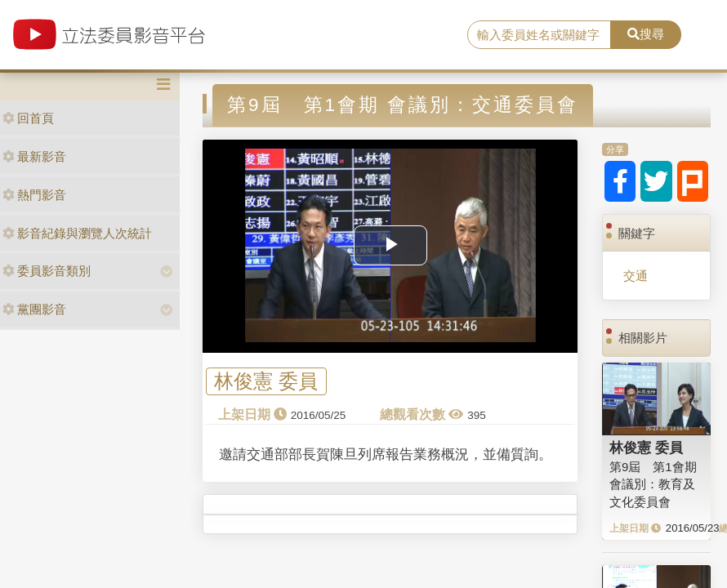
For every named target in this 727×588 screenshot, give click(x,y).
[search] (539, 35)
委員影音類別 (47, 271)
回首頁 (28, 118)
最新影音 (34, 156)
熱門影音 (34, 195)
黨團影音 (34, 309)
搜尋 (646, 34)
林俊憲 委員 (266, 381)
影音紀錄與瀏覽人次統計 (77, 233)
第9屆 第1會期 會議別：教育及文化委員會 (653, 484)
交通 (636, 276)
